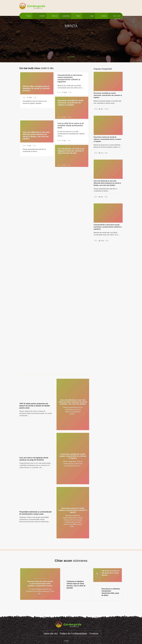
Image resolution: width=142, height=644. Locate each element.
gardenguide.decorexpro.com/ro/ (35, 6)
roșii (92, 16)
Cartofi (42, 16)
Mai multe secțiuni (117, 17)
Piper (78, 16)
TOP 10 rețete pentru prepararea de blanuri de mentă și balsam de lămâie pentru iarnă (35, 406)
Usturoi (104, 16)
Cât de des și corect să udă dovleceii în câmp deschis (110, 573)
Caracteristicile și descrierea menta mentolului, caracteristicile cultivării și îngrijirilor (70, 78)
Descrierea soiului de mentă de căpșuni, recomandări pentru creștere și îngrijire (107, 139)
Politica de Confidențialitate (73, 634)
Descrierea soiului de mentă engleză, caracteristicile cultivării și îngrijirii (73, 510)
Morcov (55, 16)
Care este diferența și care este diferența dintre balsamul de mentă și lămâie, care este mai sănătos (36, 135)
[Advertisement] (71, 41)
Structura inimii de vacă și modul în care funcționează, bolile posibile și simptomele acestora (40, 584)
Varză (28, 16)
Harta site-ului (51, 634)
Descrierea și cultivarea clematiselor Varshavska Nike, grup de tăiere (111, 592)
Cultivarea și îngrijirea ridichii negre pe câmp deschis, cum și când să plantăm (76, 585)
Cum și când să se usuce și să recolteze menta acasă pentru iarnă (71, 125)
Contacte (94, 634)
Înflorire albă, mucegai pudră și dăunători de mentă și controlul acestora (36, 88)
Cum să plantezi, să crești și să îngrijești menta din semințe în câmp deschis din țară (71, 151)
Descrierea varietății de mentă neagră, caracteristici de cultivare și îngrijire (73, 456)
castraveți (66, 16)
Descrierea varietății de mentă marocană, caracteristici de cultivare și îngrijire (70, 103)
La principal (71, 57)
